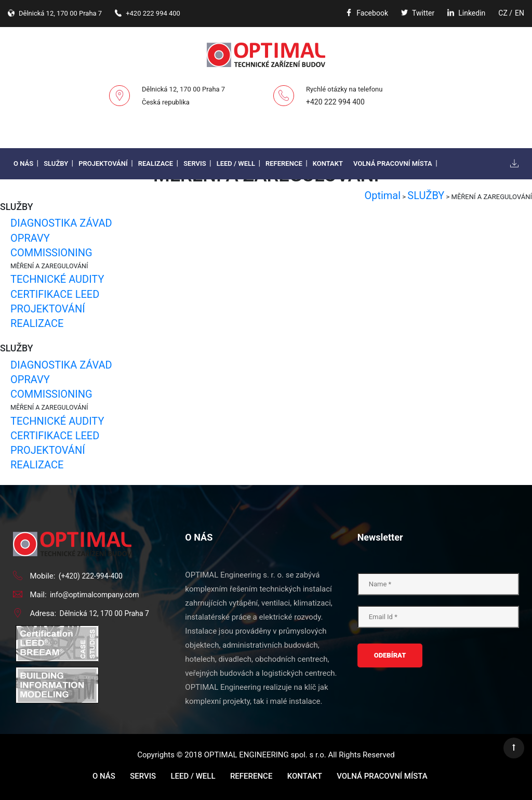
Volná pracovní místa (393, 163)
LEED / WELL (236, 163)
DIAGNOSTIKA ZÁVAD (61, 223)
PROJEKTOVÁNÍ (48, 309)
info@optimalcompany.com (95, 595)
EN (520, 13)
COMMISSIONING (51, 253)
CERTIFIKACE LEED (55, 294)
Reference (284, 163)
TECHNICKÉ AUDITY (57, 279)
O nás (23, 163)
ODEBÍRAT (390, 655)
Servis (195, 163)
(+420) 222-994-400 (91, 576)
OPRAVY (30, 238)
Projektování (103, 163)
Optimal (382, 195)
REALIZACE (37, 323)
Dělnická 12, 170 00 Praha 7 (104, 613)
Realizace (156, 163)
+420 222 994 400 (335, 102)
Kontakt (328, 163)
